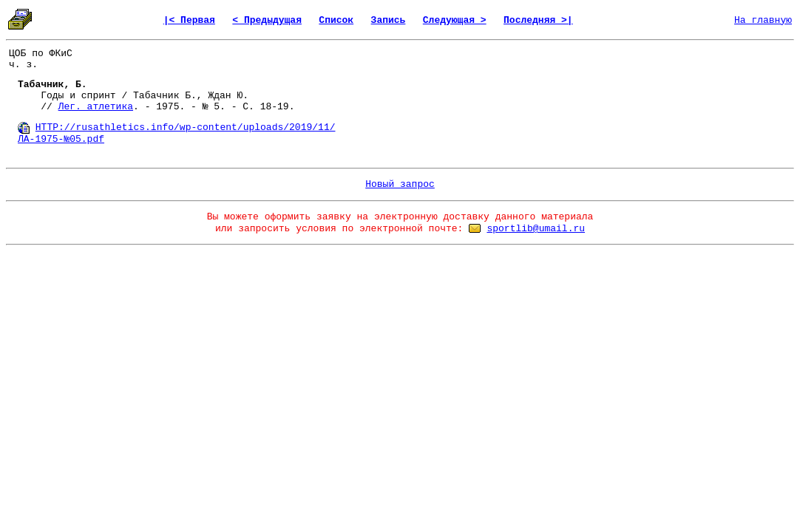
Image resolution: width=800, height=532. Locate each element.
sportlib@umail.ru (536, 229)
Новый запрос (400, 184)
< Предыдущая (267, 20)
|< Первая (189, 20)
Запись (389, 20)
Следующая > (455, 20)
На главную (763, 20)
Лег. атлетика (96, 107)
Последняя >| (538, 20)
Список (336, 20)
